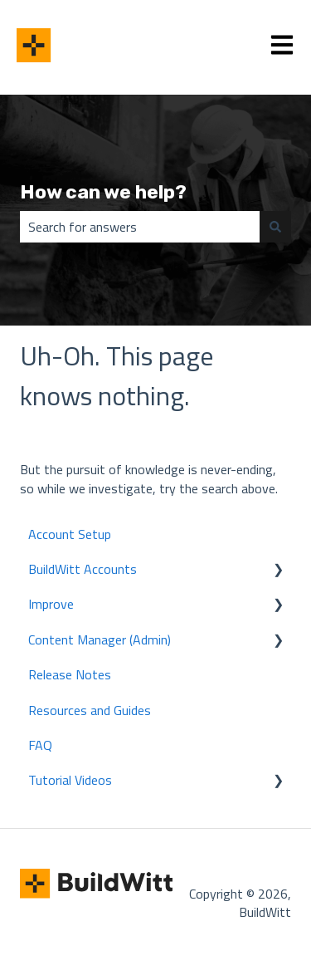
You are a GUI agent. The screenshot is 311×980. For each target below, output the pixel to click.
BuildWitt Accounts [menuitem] (83, 569)
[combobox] (140, 227)
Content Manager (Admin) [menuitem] (100, 639)
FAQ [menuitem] (40, 745)
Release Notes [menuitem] (70, 674)
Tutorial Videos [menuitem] (70, 780)
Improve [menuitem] (51, 604)
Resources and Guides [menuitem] (90, 710)
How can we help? (103, 192)
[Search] (275, 227)
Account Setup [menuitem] (70, 534)
